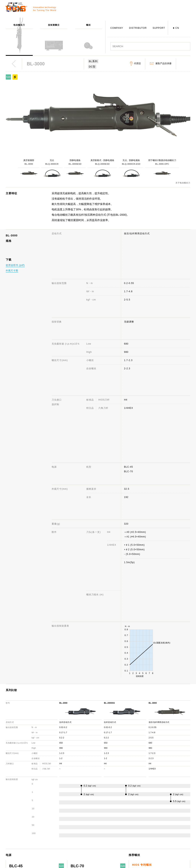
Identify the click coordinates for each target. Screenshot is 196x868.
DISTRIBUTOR (138, 28)
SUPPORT (159, 28)
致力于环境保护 (94, 860)
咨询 (124, 821)
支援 (124, 816)
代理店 (125, 838)
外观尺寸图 (12, 271)
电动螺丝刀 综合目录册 (171, 827)
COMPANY (117, 28)
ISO (87, 855)
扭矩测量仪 (55, 821)
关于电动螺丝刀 (183, 183)
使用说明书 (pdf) (15, 265)
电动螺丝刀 (55, 816)
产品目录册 (165, 833)
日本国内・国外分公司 (98, 844)
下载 (124, 844)
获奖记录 (90, 838)
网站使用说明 (166, 816)
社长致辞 (90, 827)
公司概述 (90, 821)
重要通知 (163, 838)
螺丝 (52, 827)
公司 (88, 816)
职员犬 (89, 849)
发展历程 (90, 833)
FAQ (124, 827)
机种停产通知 (129, 833)
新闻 (161, 821)
